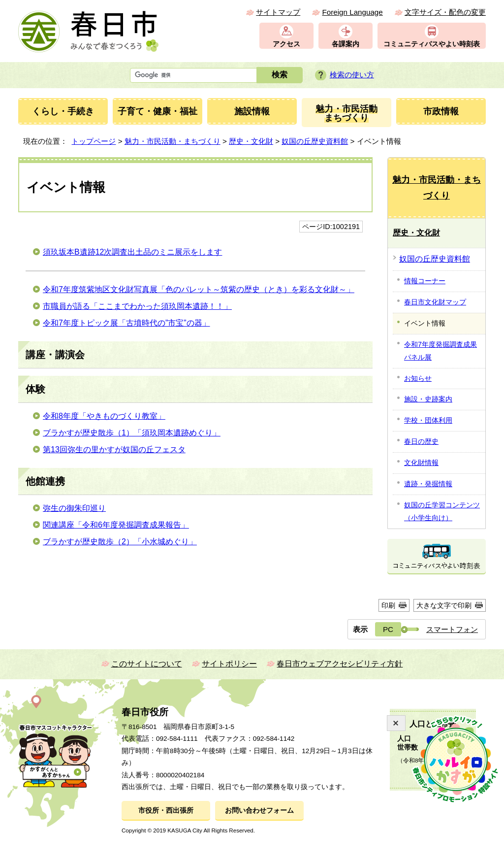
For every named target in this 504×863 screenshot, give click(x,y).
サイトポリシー (229, 664)
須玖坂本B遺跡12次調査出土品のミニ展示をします (132, 252)
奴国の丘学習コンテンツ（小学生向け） (442, 511)
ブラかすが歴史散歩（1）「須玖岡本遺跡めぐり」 (132, 433)
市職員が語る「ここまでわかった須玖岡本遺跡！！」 (137, 306)
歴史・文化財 (251, 141)
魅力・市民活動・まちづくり (173, 141)
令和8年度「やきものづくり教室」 (104, 416)
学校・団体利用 (428, 420)
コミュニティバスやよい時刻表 (432, 44)
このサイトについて (147, 664)
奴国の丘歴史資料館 (315, 141)
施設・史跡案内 (428, 399)
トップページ (94, 141)
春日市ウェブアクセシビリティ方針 (340, 664)
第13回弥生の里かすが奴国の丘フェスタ (114, 449)
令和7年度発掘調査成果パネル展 (441, 351)
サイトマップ (278, 12)
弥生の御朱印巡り (74, 508)
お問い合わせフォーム (259, 811)
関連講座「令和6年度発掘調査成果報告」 (116, 525)
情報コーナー (425, 281)
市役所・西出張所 (166, 811)
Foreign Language (352, 12)
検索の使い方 (352, 75)
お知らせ (418, 378)
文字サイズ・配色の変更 (445, 12)
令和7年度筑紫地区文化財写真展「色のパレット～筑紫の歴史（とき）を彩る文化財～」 (199, 289)
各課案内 (346, 44)
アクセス (286, 44)
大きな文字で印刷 (444, 605)
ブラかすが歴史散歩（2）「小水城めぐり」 (120, 542)
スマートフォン (452, 629)
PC (388, 629)
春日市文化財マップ (435, 302)
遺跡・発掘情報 (428, 484)
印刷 (388, 605)
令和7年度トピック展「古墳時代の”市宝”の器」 (126, 323)
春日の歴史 (421, 441)
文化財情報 (421, 463)
